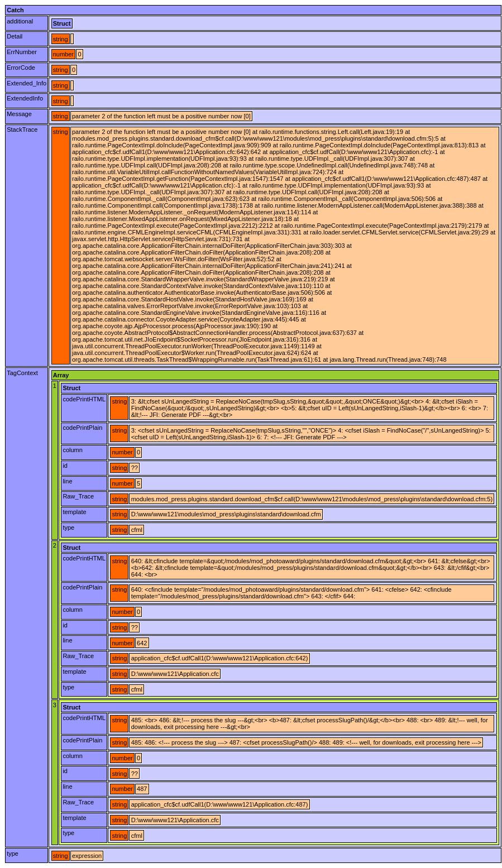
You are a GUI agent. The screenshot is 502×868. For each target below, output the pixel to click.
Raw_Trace (78, 496)
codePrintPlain (82, 428)
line (67, 481)
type (68, 527)
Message (19, 114)
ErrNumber (22, 52)
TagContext (22, 373)
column (72, 450)
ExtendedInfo (25, 98)
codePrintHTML (84, 399)
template (74, 512)
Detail (15, 36)
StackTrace (22, 130)
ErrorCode (21, 68)
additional (20, 21)
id (65, 466)
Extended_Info (27, 83)
